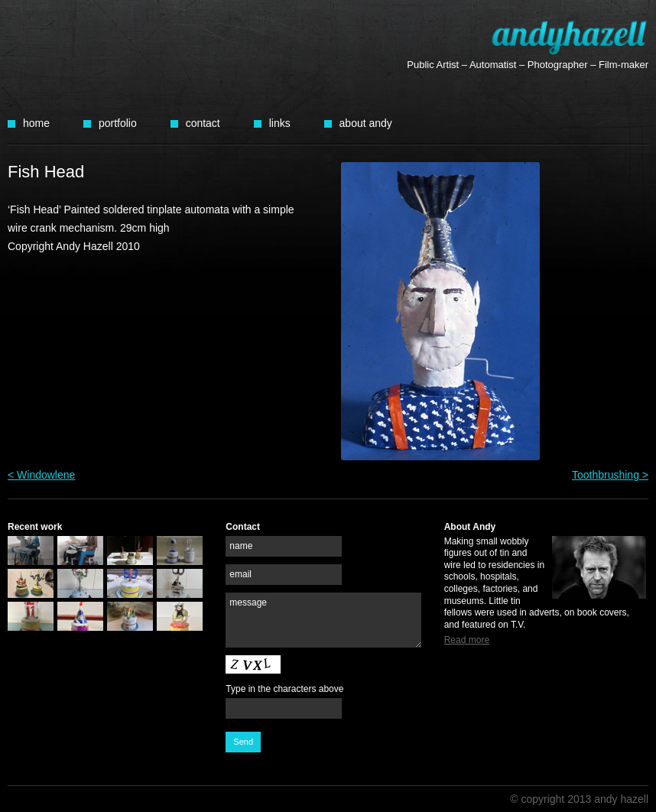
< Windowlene (41, 475)
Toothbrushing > (610, 475)
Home (36, 123)
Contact (203, 123)
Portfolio (118, 123)
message (248, 603)
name (241, 546)
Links (280, 123)
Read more (467, 640)
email (240, 574)
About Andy (366, 123)
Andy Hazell (570, 37)
